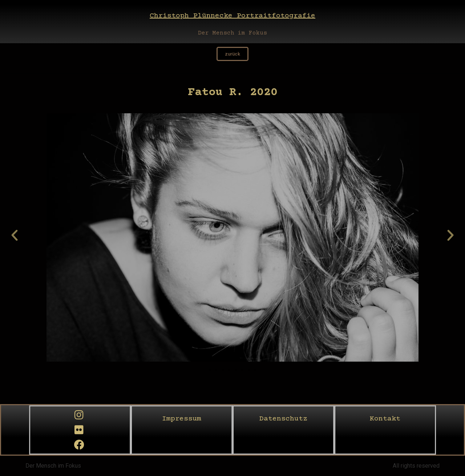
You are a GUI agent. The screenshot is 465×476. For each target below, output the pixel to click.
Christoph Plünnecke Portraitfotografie (232, 16)
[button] (15, 235)
